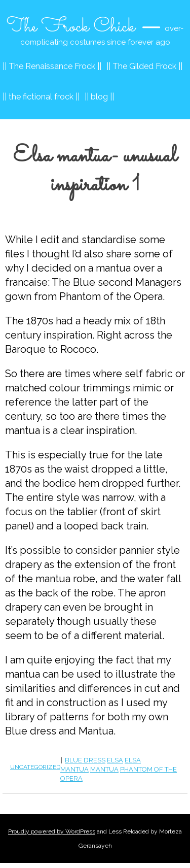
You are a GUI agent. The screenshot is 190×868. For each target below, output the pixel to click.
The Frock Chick (71, 27)
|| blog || (99, 97)
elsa (115, 760)
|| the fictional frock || (41, 97)
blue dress (85, 760)
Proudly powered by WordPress (52, 831)
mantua (104, 769)
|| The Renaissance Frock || (52, 66)
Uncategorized (35, 767)
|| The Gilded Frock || (144, 66)
